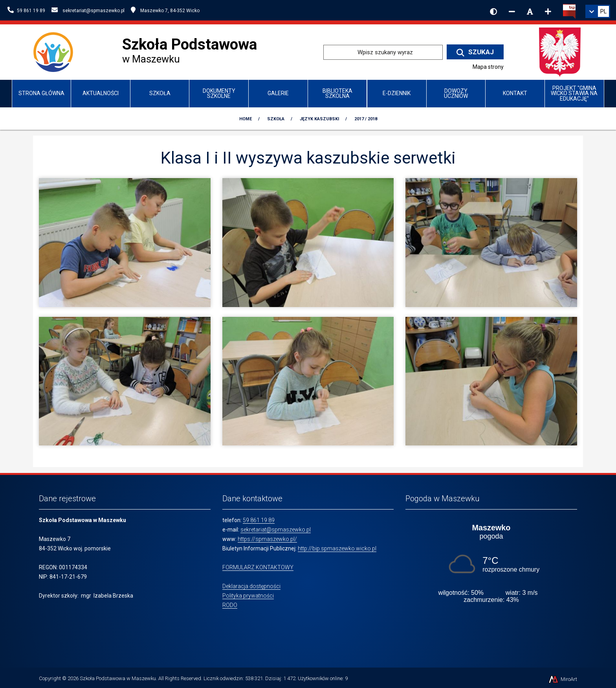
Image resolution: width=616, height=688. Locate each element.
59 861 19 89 (259, 520)
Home (246, 119)
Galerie (278, 93)
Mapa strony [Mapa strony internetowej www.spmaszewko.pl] (488, 67)
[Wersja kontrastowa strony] (493, 11)
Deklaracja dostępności (251, 586)
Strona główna (41, 93)
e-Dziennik (397, 93)
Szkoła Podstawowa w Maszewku (118, 678)
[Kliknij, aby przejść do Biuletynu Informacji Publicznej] (569, 11)
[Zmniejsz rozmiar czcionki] (512, 11)
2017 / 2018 (366, 119)
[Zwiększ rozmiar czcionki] (548, 11)
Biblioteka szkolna (337, 93)
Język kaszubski (319, 119)
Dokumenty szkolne (219, 93)
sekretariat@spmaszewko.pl (276, 530)
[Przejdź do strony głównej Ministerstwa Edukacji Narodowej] (560, 52)
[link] (598, 11)
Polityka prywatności (248, 596)
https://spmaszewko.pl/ (267, 539)
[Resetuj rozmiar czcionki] (530, 11)
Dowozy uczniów (456, 93)
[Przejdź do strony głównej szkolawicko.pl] (56, 52)
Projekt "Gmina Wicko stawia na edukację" (574, 93)
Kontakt (515, 93)
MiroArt (562, 679)
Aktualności (101, 93)
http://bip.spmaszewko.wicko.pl (337, 548)
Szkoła (160, 93)
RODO (230, 605)
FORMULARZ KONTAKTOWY (258, 567)
